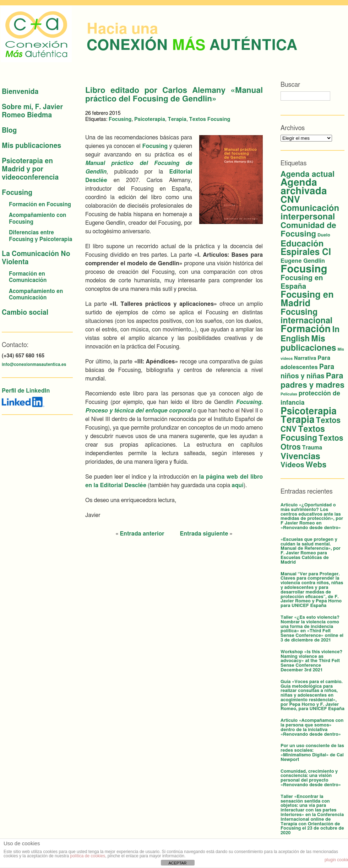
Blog (9, 131)
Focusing (17, 193)
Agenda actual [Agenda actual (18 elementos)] (308, 174)
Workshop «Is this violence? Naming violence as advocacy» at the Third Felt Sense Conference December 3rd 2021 (311, 661)
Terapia (177, 119)
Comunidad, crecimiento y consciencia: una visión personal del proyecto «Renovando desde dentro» (311, 778)
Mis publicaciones (31, 146)
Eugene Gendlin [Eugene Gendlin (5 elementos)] (303, 261)
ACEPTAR (177, 863)
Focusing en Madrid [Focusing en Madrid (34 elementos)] (307, 299)
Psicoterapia (150, 119)
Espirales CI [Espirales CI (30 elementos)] (306, 252)
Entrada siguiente (204, 534)
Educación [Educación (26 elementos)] (302, 244)
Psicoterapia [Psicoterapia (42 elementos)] (309, 411)
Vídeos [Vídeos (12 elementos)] (292, 465)
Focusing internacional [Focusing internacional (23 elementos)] (306, 316)
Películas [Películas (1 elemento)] (289, 394)
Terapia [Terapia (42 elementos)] (298, 420)
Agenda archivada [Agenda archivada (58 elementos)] (304, 187)
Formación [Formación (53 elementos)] (306, 329)
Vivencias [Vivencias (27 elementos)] (300, 457)
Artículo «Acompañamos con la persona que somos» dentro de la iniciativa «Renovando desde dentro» (312, 727)
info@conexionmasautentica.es (34, 364)
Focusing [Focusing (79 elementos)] (304, 269)
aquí (237, 485)
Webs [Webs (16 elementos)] (316, 465)
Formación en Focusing (40, 205)
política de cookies (88, 856)
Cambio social (25, 313)
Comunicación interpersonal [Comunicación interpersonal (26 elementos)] (310, 213)
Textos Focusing (210, 119)
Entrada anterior (142, 534)
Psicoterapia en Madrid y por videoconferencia (30, 169)
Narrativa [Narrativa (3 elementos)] (305, 358)
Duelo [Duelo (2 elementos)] (324, 235)
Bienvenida (20, 92)
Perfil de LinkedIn (26, 391)
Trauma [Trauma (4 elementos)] (312, 448)
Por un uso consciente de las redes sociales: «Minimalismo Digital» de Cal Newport (312, 753)
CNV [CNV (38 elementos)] (290, 200)
